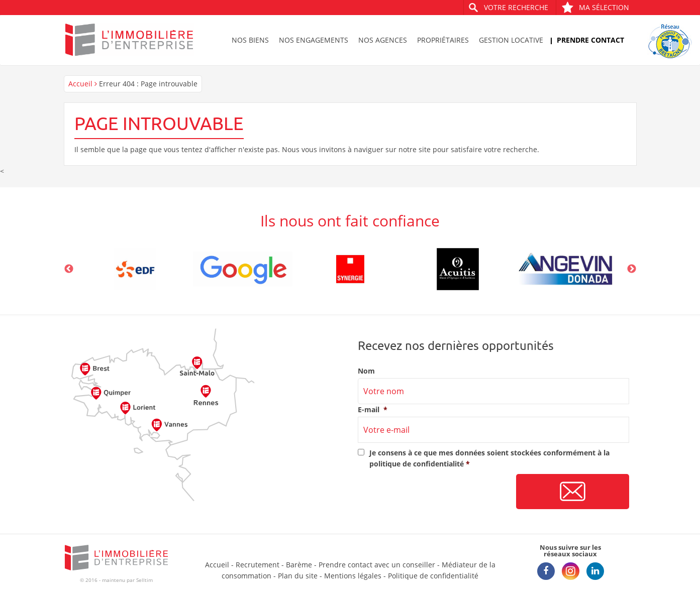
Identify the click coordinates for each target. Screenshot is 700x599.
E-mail (373, 410)
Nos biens (250, 40)
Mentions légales (353, 576)
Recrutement (258, 565)
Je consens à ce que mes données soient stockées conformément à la (489, 458)
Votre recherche (516, 7)
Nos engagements (314, 40)
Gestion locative (511, 40)
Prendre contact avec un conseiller (377, 565)
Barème (299, 565)
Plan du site (298, 576)
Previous (69, 269)
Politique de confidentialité (433, 576)
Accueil (80, 84)
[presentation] (434, 492)
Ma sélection (595, 7)
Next (632, 269)
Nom (366, 371)
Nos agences (383, 40)
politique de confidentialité (417, 464)
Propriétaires (443, 40)
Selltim (144, 580)
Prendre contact (590, 40)
